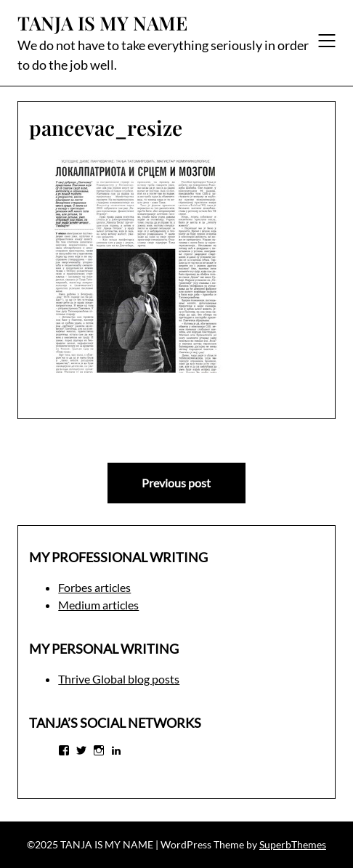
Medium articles (98, 605)
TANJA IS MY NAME (102, 23)
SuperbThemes (293, 844)
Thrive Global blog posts (119, 679)
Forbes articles (94, 587)
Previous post (176, 483)
